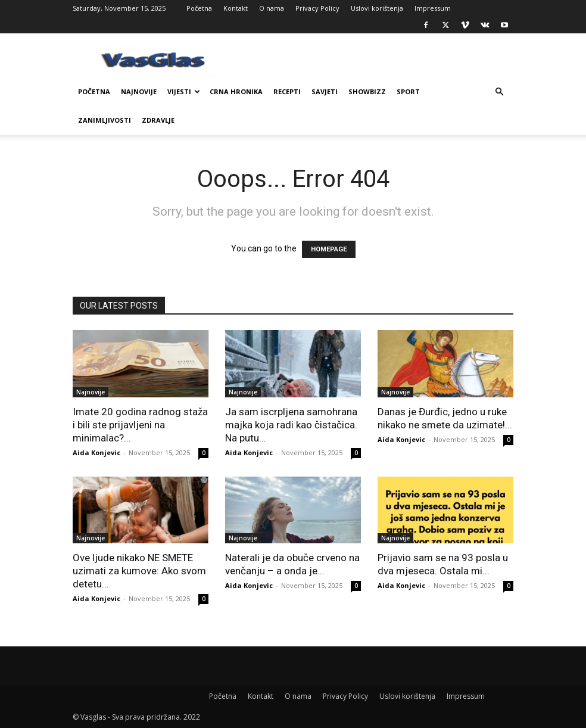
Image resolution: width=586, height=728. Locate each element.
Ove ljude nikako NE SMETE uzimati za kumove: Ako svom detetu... (139, 571)
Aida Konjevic (96, 452)
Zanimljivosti (105, 120)
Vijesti (184, 91)
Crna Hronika (236, 91)
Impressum (433, 8)
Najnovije (139, 91)
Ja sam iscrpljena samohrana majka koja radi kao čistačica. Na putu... (291, 425)
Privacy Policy (317, 8)
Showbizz (367, 91)
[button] (499, 92)
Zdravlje (158, 120)
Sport (408, 91)
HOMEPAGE (329, 249)
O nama (272, 8)
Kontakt (236, 8)
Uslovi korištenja (377, 8)
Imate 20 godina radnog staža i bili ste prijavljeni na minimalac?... (140, 425)
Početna (199, 8)
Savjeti (325, 91)
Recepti (287, 91)
